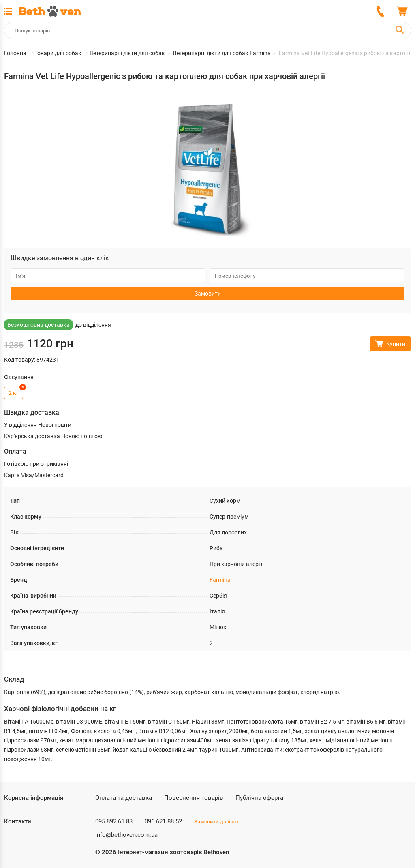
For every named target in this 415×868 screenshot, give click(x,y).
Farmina (220, 580)
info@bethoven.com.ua (126, 835)
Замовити (208, 294)
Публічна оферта (259, 798)
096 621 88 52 (163, 821)
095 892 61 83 (114, 821)
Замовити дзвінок (217, 822)
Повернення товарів (194, 798)
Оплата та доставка (124, 798)
